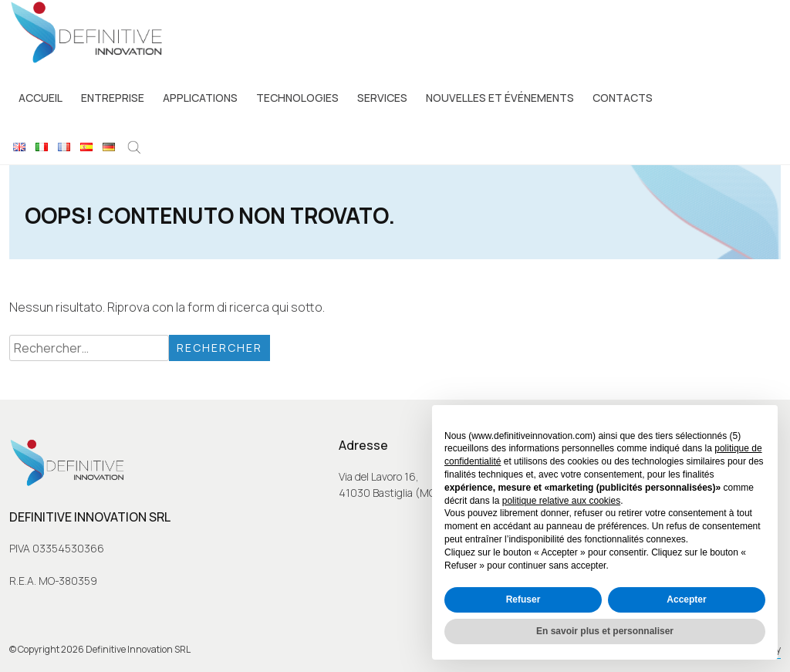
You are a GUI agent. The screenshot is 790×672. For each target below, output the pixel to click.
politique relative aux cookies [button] (561, 501)
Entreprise (113, 98)
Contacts (623, 98)
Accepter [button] (686, 599)
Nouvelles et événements (500, 98)
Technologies (297, 98)
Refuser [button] (523, 599)
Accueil (41, 98)
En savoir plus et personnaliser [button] (605, 631)
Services (382, 98)
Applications (200, 98)
